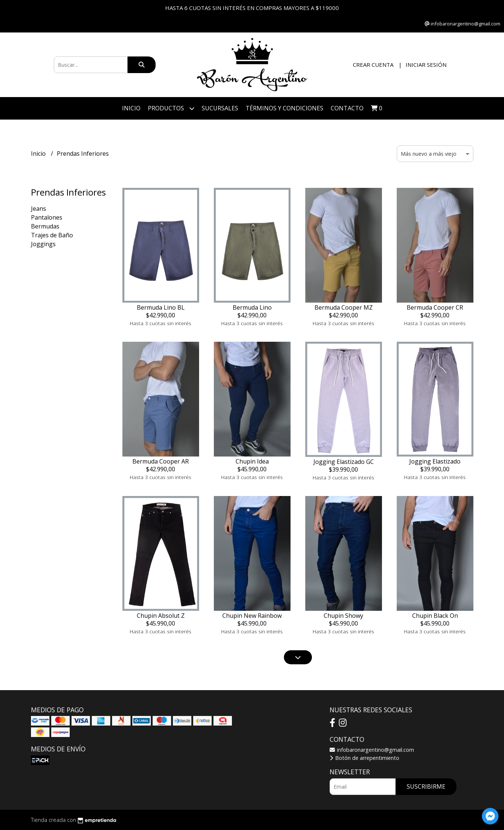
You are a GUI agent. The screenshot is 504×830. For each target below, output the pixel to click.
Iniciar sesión (426, 65)
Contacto (347, 108)
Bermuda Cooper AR (161, 461)
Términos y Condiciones (284, 108)
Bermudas (45, 226)
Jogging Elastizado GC (344, 462)
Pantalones (47, 217)
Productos (171, 108)
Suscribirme (426, 786)
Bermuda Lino (252, 307)
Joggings (43, 244)
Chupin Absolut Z (161, 616)
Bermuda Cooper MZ (344, 307)
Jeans (39, 209)
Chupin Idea (252, 461)
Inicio (131, 108)
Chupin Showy (343, 616)
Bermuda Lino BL (161, 307)
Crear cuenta (373, 65)
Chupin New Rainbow (252, 616)
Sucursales (220, 108)
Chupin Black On (435, 616)
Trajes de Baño (52, 235)
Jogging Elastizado (435, 461)
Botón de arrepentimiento (364, 758)
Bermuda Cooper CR (435, 307)
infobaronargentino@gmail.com (372, 750)
